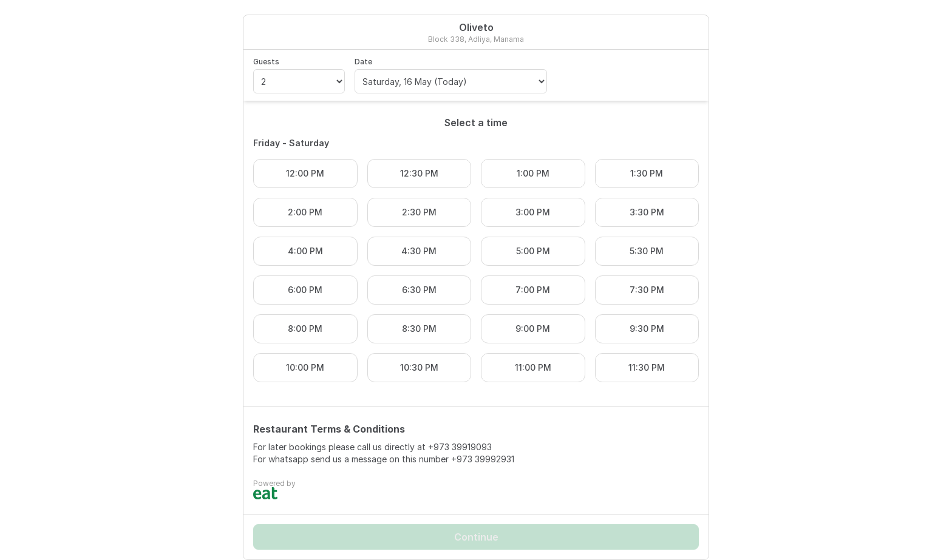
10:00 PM (305, 367)
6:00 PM (305, 290)
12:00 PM (305, 173)
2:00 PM (305, 212)
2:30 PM (419, 212)
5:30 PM (647, 251)
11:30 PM (647, 367)
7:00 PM (533, 290)
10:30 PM (419, 367)
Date (363, 62)
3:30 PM (647, 212)
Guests (266, 62)
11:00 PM (533, 367)
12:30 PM (419, 173)
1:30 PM (647, 173)
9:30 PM (647, 329)
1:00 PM (533, 173)
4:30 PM (419, 251)
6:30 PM (419, 290)
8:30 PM (419, 329)
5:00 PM (533, 251)
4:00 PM (305, 251)
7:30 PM (647, 290)
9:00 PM (533, 329)
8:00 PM (305, 329)
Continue (476, 537)
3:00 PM (533, 212)
